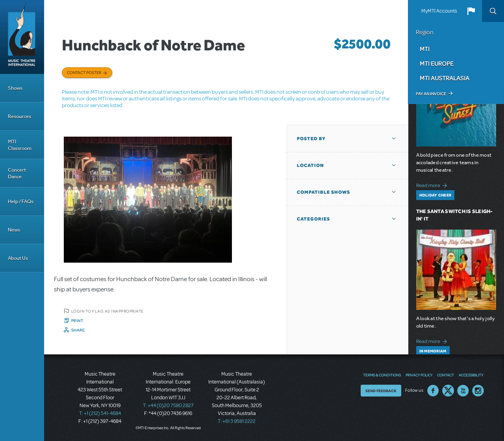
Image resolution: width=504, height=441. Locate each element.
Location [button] (310, 165)
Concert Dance (17, 173)
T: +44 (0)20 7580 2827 (168, 406)
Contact (446, 375)
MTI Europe (437, 63)
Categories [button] (313, 219)
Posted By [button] (311, 139)
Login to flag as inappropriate (107, 311)
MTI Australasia (445, 78)
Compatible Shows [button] (323, 192)
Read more (433, 184)
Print (77, 321)
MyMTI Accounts (439, 11)
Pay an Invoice (431, 94)
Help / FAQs (21, 201)
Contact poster (84, 72)
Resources (19, 116)
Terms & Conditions (382, 375)
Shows (15, 88)
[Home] (22, 37)
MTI (425, 49)
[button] (471, 11)
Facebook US (433, 391)
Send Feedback (381, 391)
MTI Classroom (20, 145)
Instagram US (478, 391)
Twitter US (448, 391)
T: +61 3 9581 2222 (237, 421)
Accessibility (471, 375)
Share (78, 330)
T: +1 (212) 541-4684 (100, 413)
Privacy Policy (419, 375)
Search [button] (493, 11)
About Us (18, 258)
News (14, 230)
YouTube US (463, 391)
